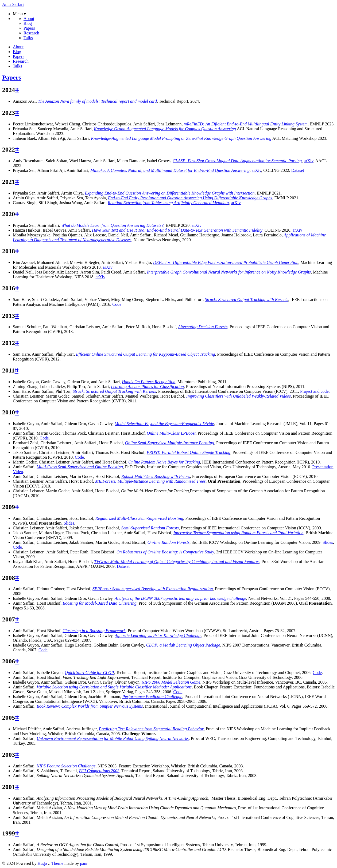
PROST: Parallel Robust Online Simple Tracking (189, 452)
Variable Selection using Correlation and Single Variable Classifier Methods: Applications (114, 687)
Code (117, 304)
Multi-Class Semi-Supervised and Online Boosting (80, 467)
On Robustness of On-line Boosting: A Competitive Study (165, 552)
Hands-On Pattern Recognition (149, 382)
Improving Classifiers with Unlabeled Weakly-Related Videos (239, 396)
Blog (28, 23)
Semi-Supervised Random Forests (150, 528)
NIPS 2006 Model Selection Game (171, 682)
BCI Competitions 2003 (99, 771)
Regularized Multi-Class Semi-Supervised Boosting (139, 518)
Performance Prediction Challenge (152, 697)
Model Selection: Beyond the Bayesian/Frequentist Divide (164, 424)
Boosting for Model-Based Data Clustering (99, 603)
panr (84, 863)
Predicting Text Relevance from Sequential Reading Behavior (151, 729)
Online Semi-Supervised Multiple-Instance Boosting (170, 443)
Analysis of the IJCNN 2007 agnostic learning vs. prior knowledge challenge (180, 598)
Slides (69, 523)
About (29, 19)
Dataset (298, 170)
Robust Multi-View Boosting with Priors (156, 476)
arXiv (309, 161)
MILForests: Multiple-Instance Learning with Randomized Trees (150, 481)
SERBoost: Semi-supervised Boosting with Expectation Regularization (153, 589)
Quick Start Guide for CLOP (89, 673)
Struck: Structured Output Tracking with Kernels (114, 391)
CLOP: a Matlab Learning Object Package (183, 645)
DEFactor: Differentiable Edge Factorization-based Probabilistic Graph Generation (226, 262)
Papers (29, 28)
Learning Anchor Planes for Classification (147, 387)
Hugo (42, 863)
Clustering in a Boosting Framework (94, 631)
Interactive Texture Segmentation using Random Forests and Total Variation (239, 533)
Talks (28, 38)
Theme (57, 863)
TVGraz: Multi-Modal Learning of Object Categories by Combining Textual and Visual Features (177, 562)
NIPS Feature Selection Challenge (66, 766)
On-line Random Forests (169, 542)
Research (31, 33)
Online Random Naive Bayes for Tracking (164, 462)
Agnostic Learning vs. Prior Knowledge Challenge (158, 635)
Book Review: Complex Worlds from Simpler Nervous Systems (90, 706)
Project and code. (315, 391)
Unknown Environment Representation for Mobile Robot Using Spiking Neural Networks (113, 738)
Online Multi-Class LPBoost (171, 433)
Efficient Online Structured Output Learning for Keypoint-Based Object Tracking (145, 354)
